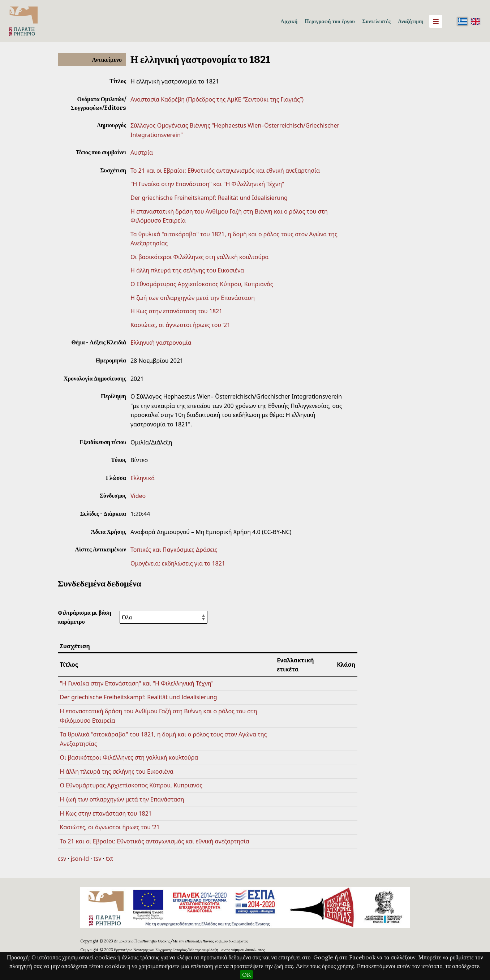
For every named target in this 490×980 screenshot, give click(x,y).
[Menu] (436, 21)
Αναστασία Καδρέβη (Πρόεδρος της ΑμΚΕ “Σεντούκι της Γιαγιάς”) (217, 99)
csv (62, 859)
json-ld (80, 859)
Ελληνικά (143, 478)
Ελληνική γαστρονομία (161, 343)
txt (109, 859)
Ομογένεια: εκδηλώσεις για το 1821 (178, 563)
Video (138, 496)
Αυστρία (142, 152)
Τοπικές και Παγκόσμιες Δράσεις (174, 550)
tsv (98, 859)
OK (246, 975)
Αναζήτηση (411, 21)
